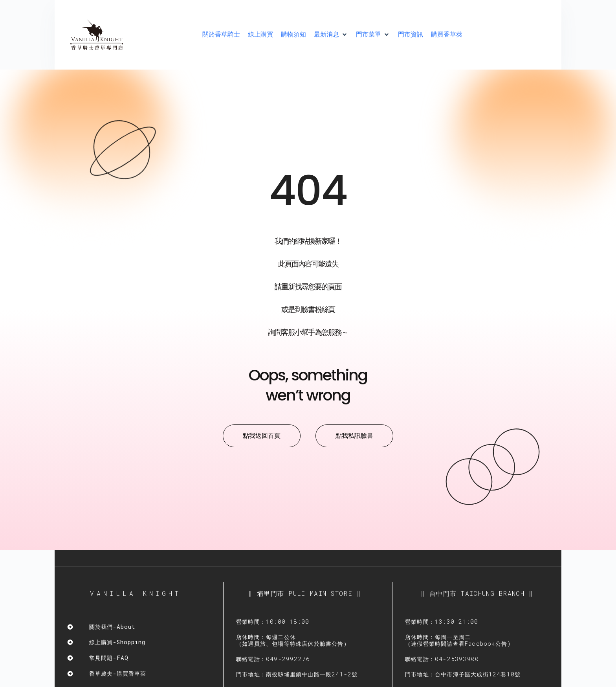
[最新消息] (331, 35)
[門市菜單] (373, 35)
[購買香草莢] (447, 35)
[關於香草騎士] (221, 35)
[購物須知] (293, 35)
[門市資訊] (411, 35)
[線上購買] (260, 35)
